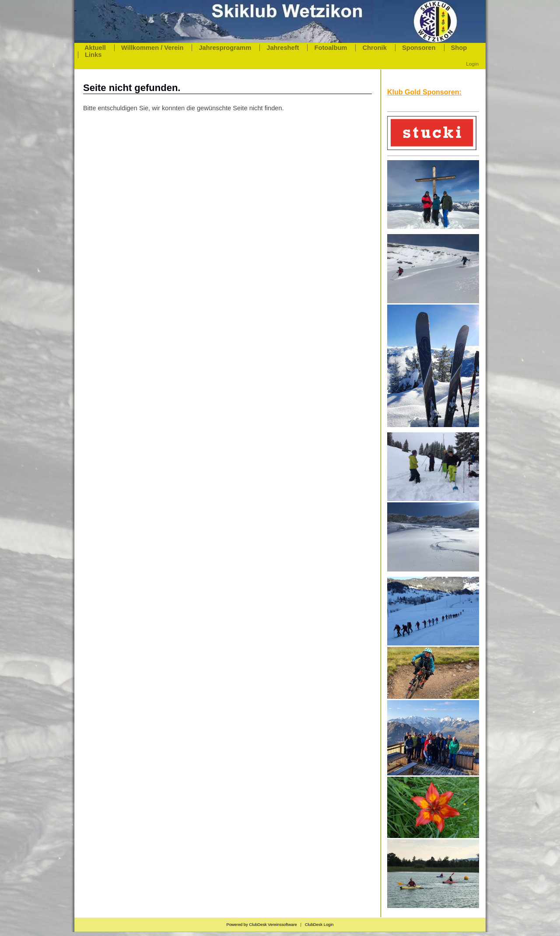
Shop (459, 48)
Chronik (374, 48)
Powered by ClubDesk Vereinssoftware (261, 925)
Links (93, 55)
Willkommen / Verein (152, 48)
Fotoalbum (331, 48)
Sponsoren (419, 48)
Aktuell (95, 48)
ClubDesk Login (319, 925)
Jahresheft (283, 48)
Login (472, 64)
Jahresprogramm (225, 48)
